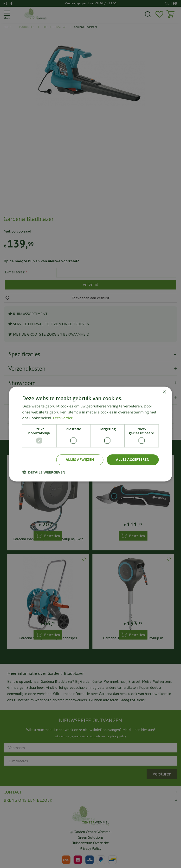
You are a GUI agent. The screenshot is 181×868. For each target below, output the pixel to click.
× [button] (164, 392)
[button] (44, 472)
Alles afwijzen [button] (80, 459)
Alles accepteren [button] (133, 459)
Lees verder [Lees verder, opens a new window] (63, 418)
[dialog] (90, 434)
